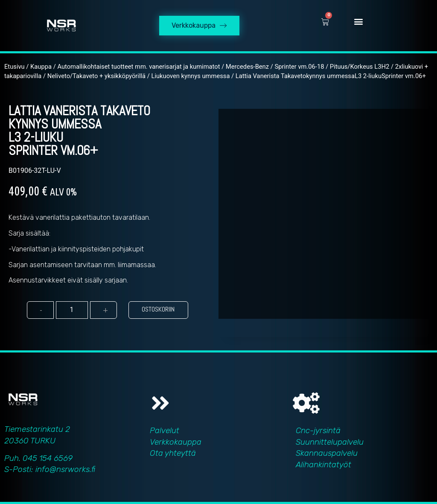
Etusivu (15, 67)
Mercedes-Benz (247, 67)
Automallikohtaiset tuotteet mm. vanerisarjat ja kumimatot (138, 67)
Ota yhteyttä (173, 453)
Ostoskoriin (158, 309)
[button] (358, 22)
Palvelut (165, 430)
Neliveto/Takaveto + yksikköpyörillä (96, 76)
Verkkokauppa (176, 442)
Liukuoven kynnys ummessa (190, 76)
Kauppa (41, 67)
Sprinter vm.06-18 (299, 67)
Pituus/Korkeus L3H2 (360, 67)
